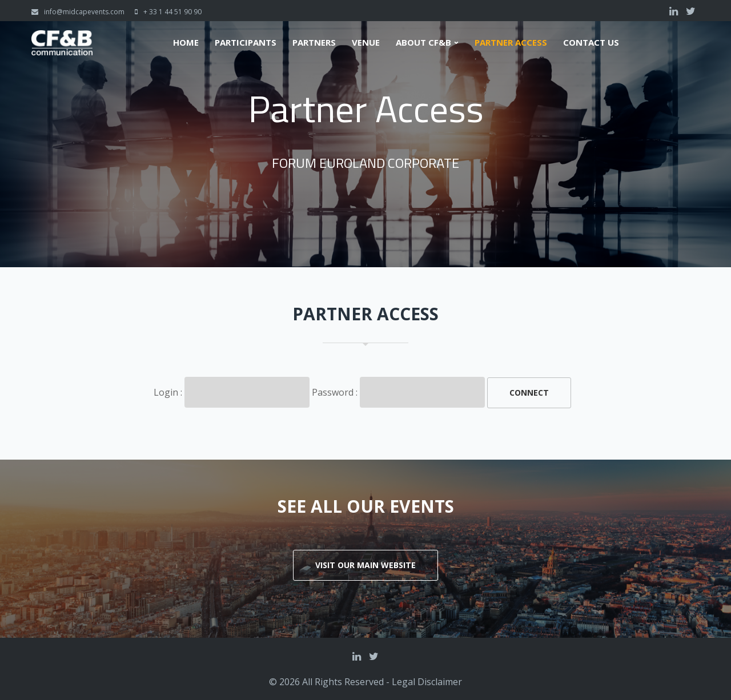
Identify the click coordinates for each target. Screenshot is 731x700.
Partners (314, 43)
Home (186, 43)
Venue (366, 43)
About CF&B (423, 43)
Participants (246, 43)
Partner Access (511, 43)
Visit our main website (365, 565)
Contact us (591, 43)
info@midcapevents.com (84, 12)
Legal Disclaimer (427, 682)
